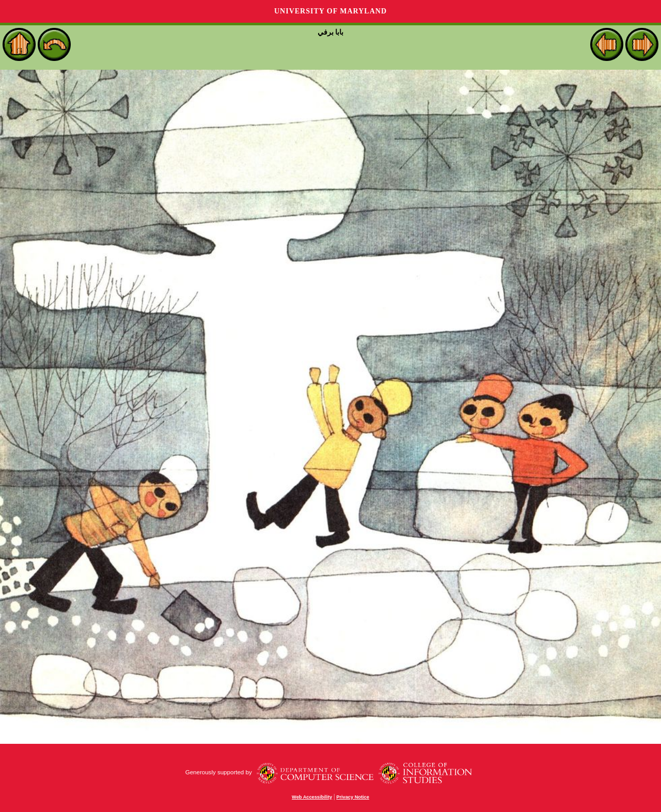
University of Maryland (330, 11)
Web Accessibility (312, 797)
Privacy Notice (353, 797)
